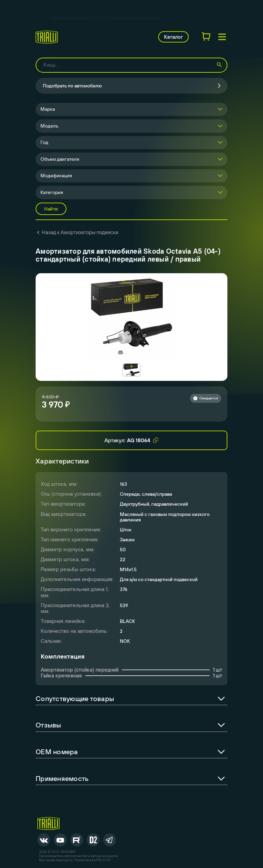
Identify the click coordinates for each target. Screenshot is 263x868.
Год (44, 142)
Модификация (56, 176)
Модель (49, 126)
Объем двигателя (60, 159)
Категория (52, 192)
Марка (48, 109)
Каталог (173, 37)
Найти (51, 209)
